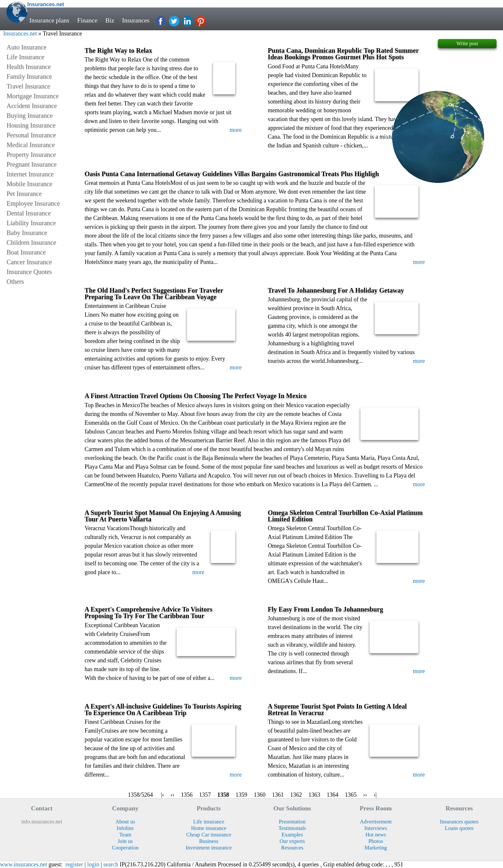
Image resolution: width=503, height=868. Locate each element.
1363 (314, 795)
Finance (87, 20)
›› (365, 795)
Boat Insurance (26, 252)
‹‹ (172, 795)
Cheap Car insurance (209, 835)
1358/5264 (140, 795)
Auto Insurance (27, 47)
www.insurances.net (24, 864)
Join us (125, 841)
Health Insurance (29, 67)
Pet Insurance (24, 194)
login (93, 864)
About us (125, 822)
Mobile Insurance (29, 184)
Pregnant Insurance (32, 164)
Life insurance (209, 822)
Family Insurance (29, 76)
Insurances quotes (459, 822)
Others (15, 282)
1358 (223, 795)
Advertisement (376, 822)
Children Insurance (31, 242)
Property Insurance (31, 155)
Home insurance (209, 828)
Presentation (292, 822)
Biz (110, 20)
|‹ (162, 795)
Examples (292, 835)
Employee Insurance (33, 203)
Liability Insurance (31, 223)
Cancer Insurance (29, 262)
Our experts (292, 841)
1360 (260, 795)
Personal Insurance (31, 135)
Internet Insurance (30, 174)
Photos (376, 841)
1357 (205, 795)
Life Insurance (25, 57)
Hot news (376, 835)
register (74, 864)
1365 (351, 795)
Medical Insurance (31, 145)
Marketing (376, 848)
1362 (296, 795)
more (236, 130)
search (111, 864)
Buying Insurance (30, 116)
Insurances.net (20, 34)
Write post (467, 43)
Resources (292, 848)
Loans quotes (459, 828)
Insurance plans (49, 20)
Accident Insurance (32, 106)
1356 (187, 795)
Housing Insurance (31, 125)
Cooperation (125, 848)
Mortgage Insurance (33, 96)
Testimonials (292, 828)
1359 (241, 795)
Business (209, 841)
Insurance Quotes (29, 272)
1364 (333, 795)
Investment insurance (209, 848)
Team (125, 835)
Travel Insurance (28, 86)
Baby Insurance (27, 233)
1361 (278, 795)
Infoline (125, 828)
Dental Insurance (29, 213)
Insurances (136, 20)
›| (375, 795)
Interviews (376, 828)
